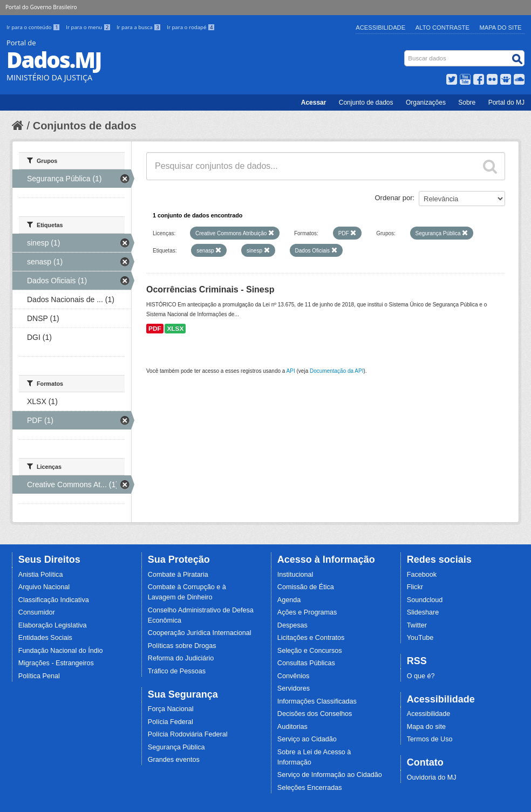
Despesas (292, 625)
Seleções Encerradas (310, 788)
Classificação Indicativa (54, 600)
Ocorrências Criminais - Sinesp (210, 289)
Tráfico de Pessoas (177, 671)
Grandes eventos (174, 760)
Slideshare (423, 612)
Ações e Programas (307, 612)
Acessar (314, 103)
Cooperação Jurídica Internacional (200, 633)
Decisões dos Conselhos (315, 714)
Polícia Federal (171, 722)
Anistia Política (41, 575)
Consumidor (37, 612)
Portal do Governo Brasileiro (41, 7)
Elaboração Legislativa (53, 625)
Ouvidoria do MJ (432, 777)
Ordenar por (394, 198)
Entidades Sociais (45, 638)
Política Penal (39, 676)
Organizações (426, 103)
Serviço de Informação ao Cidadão (330, 775)
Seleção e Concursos (310, 651)
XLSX (175, 329)
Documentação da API (337, 371)
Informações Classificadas (317, 701)
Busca (406, 53)
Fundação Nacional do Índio (61, 651)
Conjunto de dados (366, 103)
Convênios (294, 676)
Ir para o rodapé (191, 27)
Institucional (295, 575)
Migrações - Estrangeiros (56, 663)
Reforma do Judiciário (181, 658)
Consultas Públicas (306, 663)
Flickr (415, 587)
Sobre (467, 103)
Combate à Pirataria (178, 575)
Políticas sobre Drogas (182, 646)
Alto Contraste (443, 28)
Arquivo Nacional (44, 587)
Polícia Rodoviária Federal (188, 734)
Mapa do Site (501, 28)
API (291, 371)
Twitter (417, 625)
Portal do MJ (506, 103)
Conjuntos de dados (85, 126)
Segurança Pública (176, 747)
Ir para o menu (89, 27)
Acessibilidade (380, 28)
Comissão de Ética (306, 587)
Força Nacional (171, 709)
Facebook (422, 575)
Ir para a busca (139, 27)
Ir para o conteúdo (34, 27)
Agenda (289, 600)
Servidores (294, 688)
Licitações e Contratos (311, 638)
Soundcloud (425, 600)
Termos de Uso (430, 739)
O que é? (421, 676)
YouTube (420, 638)
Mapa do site (426, 727)
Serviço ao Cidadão (307, 739)
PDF (155, 329)
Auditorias (292, 727)
